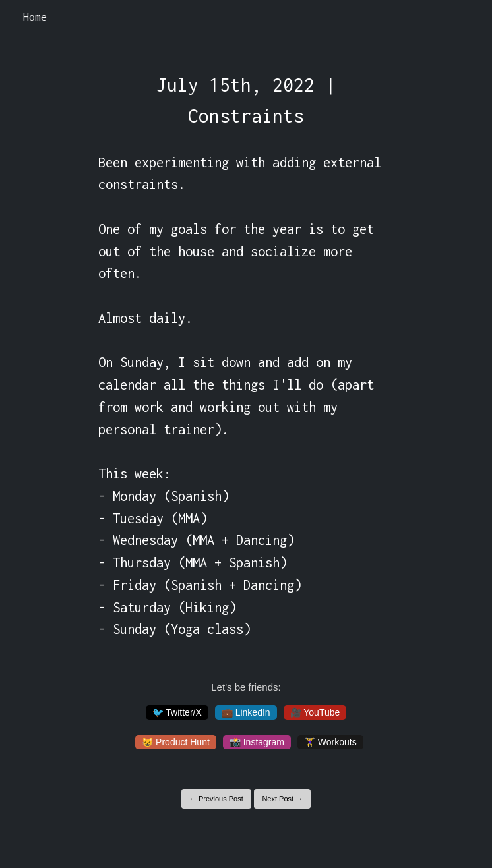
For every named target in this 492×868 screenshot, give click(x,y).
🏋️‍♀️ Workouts (330, 742)
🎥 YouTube (315, 712)
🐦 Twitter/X (177, 712)
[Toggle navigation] (465, 18)
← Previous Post (216, 799)
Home (35, 17)
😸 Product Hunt (176, 742)
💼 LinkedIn (246, 712)
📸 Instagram (257, 742)
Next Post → (282, 799)
